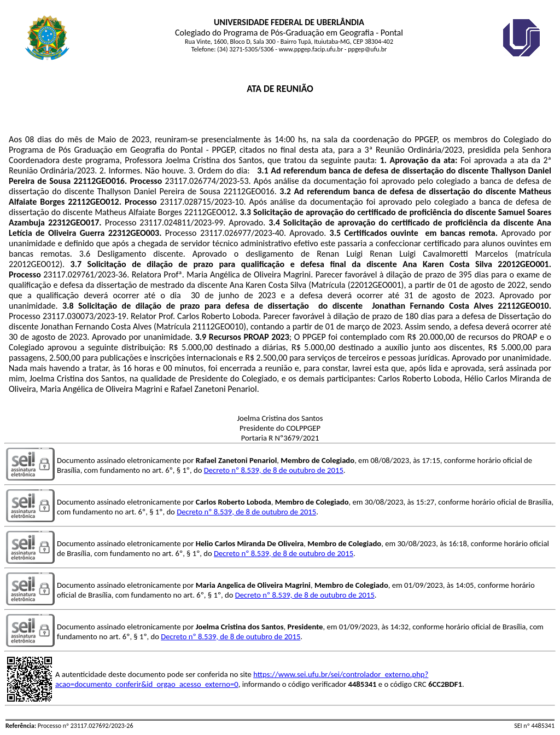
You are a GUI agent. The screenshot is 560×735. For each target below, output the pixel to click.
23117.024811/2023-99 (181, 222)
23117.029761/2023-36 (85, 274)
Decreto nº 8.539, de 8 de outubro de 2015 (274, 470)
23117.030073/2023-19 (84, 316)
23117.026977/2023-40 (242, 233)
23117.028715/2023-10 (202, 202)
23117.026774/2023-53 (207, 181)
